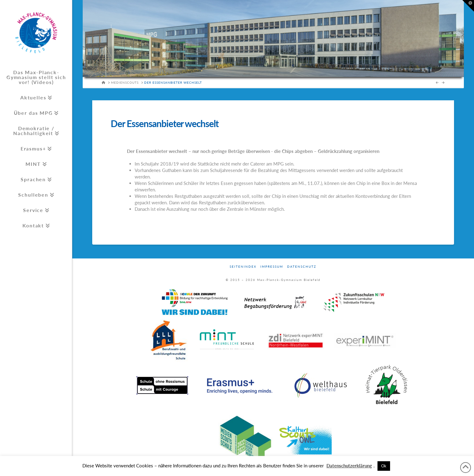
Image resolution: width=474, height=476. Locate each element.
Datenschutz (302, 266)
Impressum (272, 266)
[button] (468, 6)
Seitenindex (243, 266)
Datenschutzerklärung (349, 466)
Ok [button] (384, 466)
